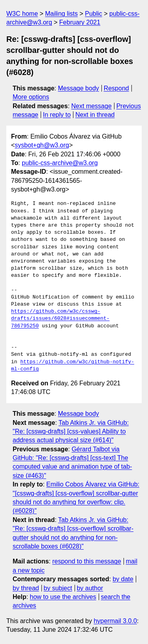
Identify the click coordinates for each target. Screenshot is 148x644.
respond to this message (86, 561)
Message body (79, 88)
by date (123, 579)
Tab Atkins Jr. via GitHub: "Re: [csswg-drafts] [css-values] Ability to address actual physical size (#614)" (71, 432)
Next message (92, 106)
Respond (116, 88)
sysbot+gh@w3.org (42, 145)
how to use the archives (63, 597)
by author (90, 588)
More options (31, 97)
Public (94, 14)
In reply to (57, 115)
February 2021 (80, 22)
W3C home (22, 14)
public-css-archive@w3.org (60, 163)
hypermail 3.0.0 (115, 621)
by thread (26, 588)
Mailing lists (61, 14)
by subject (58, 588)
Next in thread (95, 115)
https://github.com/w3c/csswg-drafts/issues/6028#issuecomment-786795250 (60, 319)
